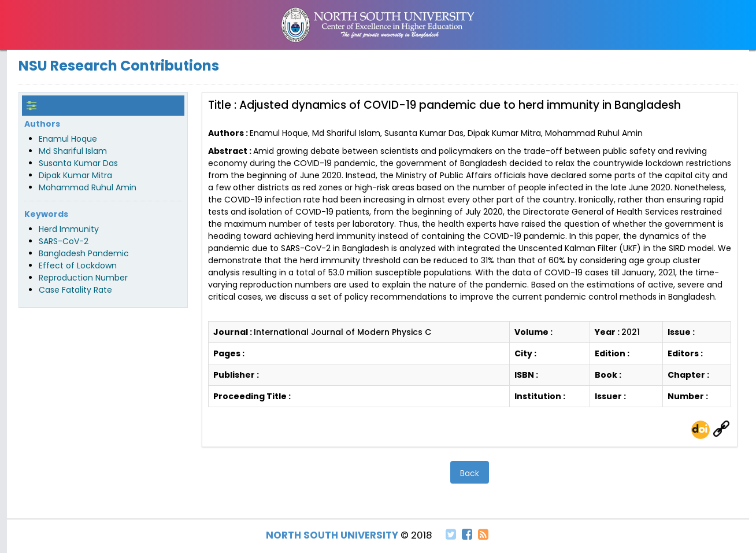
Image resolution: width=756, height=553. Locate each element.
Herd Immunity (69, 229)
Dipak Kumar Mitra (75, 175)
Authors (42, 124)
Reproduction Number (83, 278)
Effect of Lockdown (78, 266)
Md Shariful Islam (73, 151)
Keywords (46, 214)
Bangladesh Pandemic (84, 253)
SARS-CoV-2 (64, 241)
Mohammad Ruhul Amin (88, 187)
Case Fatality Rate (75, 290)
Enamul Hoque (68, 139)
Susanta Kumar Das (78, 163)
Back (470, 473)
